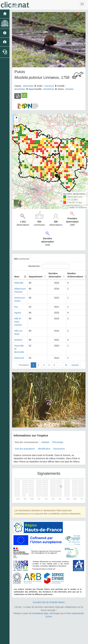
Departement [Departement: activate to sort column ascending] (36, 277)
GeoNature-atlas (40, 613)
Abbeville (19, 283)
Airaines (18, 340)
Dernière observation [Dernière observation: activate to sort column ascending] (55, 275)
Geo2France (82, 208)
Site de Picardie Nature (53, 602)
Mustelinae (49, 89)
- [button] (16, 123)
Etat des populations (25, 449)
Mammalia (28, 86)
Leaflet (72, 208)
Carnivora (49, 86)
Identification (44, 449)
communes (22, 259)
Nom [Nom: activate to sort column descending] (17, 277)
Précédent (24, 365)
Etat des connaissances (27, 442)
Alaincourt (19, 358)
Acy (16, 307)
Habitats (45, 442)
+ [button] (16, 118)
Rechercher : (49, 266)
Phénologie (58, 442)
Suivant (75, 365)
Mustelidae (20, 89)
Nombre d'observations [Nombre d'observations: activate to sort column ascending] (75, 275)
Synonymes (59, 449)
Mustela (70, 89)
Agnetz (18, 313)
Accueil (36, 602)
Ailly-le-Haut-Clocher (18, 322)
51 (66, 365)
